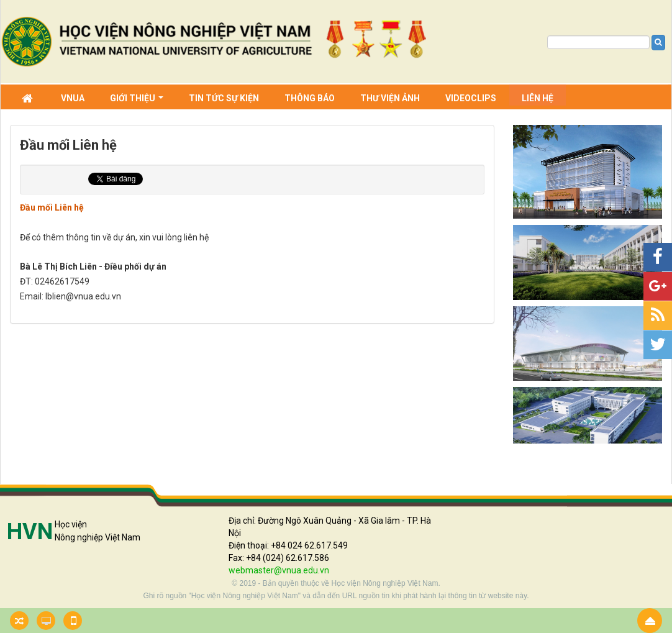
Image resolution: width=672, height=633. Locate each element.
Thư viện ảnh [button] (390, 98)
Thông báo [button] (310, 98)
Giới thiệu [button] (137, 99)
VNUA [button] (73, 98)
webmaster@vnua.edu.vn (279, 570)
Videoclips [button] (471, 98)
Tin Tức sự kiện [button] (224, 98)
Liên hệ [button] (538, 98)
